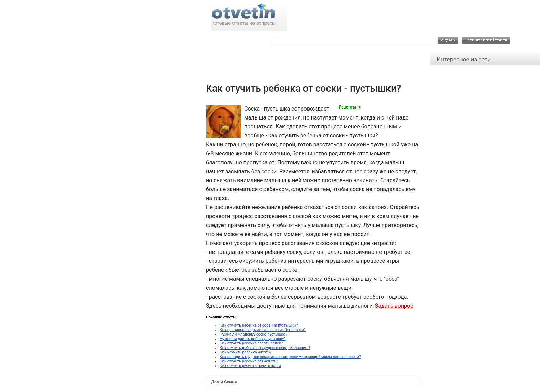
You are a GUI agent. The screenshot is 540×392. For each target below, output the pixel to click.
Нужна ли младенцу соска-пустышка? (253, 334)
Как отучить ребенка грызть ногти (250, 366)
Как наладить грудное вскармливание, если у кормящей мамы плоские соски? (290, 357)
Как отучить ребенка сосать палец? (251, 343)
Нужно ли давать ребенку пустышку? (253, 339)
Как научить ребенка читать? (246, 352)
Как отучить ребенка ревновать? (249, 361)
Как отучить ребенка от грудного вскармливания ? (265, 348)
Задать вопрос (394, 306)
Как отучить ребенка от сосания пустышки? (259, 325)
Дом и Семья (224, 382)
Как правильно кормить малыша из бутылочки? (263, 330)
